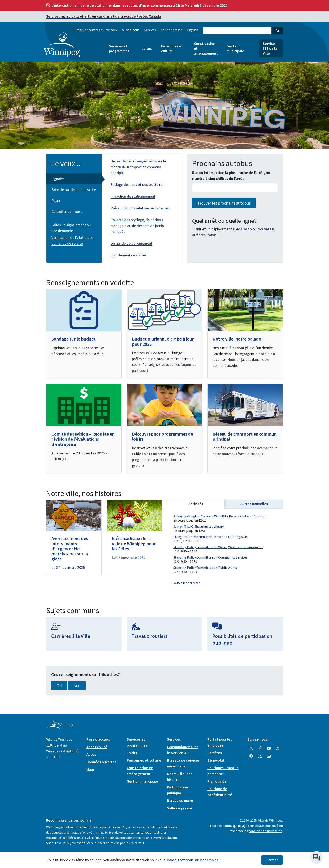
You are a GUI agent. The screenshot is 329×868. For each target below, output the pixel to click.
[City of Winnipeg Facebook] (260, 748)
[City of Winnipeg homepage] (60, 728)
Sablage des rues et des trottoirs (136, 185)
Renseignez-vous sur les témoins (193, 860)
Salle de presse (172, 30)
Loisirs (147, 48)
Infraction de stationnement (133, 196)
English (193, 30)
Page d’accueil (98, 739)
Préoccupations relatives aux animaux (140, 208)
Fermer (272, 860)
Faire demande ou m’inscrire (74, 190)
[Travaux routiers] (164, 634)
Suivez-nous (131, 30)
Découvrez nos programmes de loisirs (163, 436)
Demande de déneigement (131, 243)
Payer (56, 200)
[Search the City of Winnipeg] (237, 31)
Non (77, 685)
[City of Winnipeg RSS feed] (260, 756)
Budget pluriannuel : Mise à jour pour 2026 (163, 341)
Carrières (215, 752)
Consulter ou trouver (68, 211)
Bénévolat (216, 760)
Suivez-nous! (258, 739)
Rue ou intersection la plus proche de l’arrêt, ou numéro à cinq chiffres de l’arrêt (231, 176)
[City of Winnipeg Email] (269, 756)
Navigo (246, 229)
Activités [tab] (196, 503)
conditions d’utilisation (265, 830)
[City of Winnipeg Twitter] (251, 748)
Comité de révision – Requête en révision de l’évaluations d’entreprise (83, 439)
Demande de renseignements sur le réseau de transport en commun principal (138, 167)
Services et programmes (119, 48)
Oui (59, 685)
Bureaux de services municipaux (95, 30)
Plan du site (217, 781)
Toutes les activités (186, 582)
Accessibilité (97, 746)
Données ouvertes (101, 762)
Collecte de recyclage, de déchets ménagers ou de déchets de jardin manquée (137, 226)
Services (150, 30)
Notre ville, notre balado (237, 339)
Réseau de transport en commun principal (245, 436)
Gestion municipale (235, 48)
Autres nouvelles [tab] (254, 503)
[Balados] (251, 756)
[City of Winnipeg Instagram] (278, 748)
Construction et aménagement (206, 48)
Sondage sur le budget (74, 339)
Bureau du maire (180, 800)
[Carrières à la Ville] (84, 634)
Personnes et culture (172, 48)
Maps (91, 769)
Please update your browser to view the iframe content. (225, 544)
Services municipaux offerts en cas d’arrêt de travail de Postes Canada (103, 16)
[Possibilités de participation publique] (245, 634)
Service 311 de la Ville (270, 48)
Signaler (58, 179)
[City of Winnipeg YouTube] (269, 748)
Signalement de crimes (129, 255)
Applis (91, 754)
